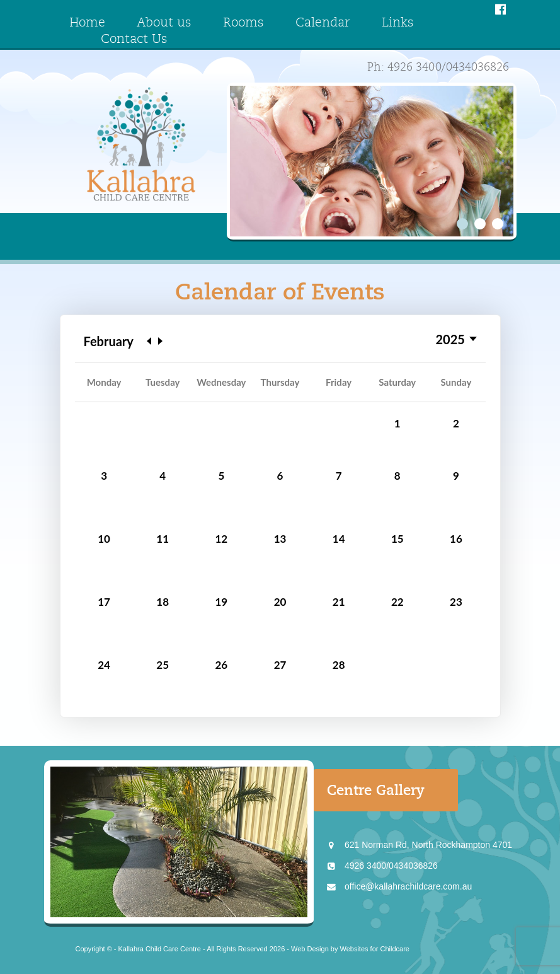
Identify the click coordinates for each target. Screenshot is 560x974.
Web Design (310, 949)
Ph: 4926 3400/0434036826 (438, 67)
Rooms (243, 23)
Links (398, 23)
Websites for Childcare (374, 949)
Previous (149, 341)
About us (164, 23)
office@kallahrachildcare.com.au (408, 886)
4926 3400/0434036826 (391, 866)
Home (87, 23)
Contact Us (134, 39)
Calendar (323, 23)
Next (160, 341)
